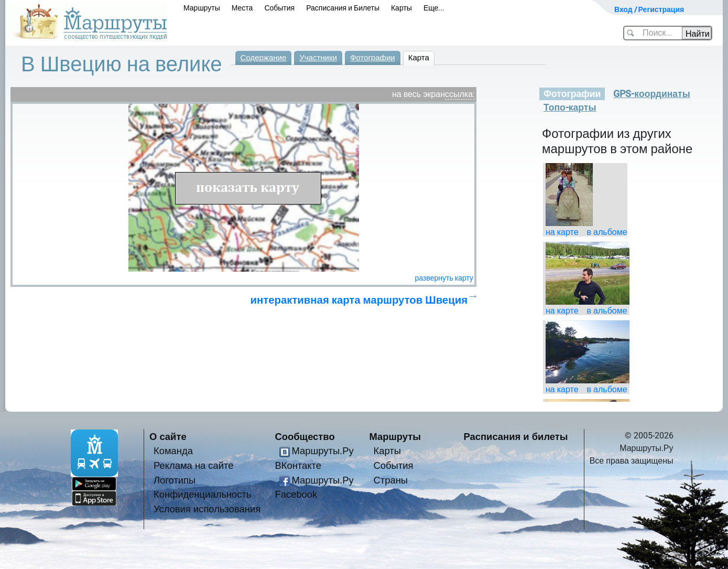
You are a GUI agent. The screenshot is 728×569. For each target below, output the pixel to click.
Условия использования (207, 509)
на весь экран (419, 94)
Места (242, 8)
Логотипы (175, 480)
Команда (173, 451)
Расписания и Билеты (343, 8)
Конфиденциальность (203, 494)
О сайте (168, 437)
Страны (391, 480)
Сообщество (305, 437)
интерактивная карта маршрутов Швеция (359, 300)
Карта (419, 58)
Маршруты (202, 8)
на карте (562, 232)
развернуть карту (444, 278)
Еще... (434, 8)
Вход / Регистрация (649, 9)
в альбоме (607, 232)
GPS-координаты (651, 94)
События (279, 8)
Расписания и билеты (516, 437)
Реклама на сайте (194, 465)
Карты (401, 8)
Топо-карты (570, 108)
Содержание (264, 58)
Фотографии (373, 58)
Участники (318, 58)
